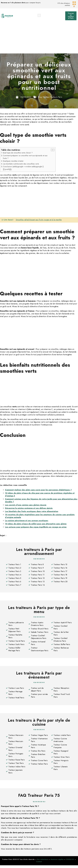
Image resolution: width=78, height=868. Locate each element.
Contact (39, 862)
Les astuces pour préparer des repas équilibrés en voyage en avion (36, 527)
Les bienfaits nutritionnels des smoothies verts (21, 164)
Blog (40, 97)
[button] (39, 15)
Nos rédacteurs (43, 859)
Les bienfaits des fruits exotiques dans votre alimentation (32, 511)
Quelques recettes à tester (13, 161)
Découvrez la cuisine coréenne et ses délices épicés (29, 508)
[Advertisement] (39, 38)
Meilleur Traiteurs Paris (52, 97)
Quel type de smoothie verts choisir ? (18, 153)
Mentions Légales (57, 859)
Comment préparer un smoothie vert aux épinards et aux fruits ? (25, 157)
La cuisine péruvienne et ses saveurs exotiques (27, 521)
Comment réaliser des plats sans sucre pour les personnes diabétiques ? (38, 490)
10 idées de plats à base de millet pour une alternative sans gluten (36, 524)
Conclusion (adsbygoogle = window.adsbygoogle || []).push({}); (23, 168)
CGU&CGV (70, 859)
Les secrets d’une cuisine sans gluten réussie (26, 505)
